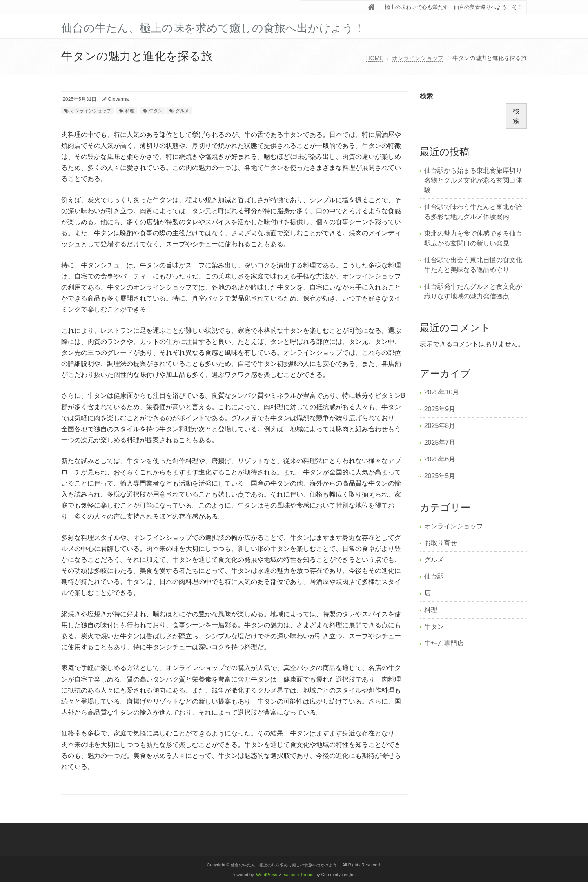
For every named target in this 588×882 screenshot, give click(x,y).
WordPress (267, 875)
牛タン (156, 111)
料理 (130, 111)
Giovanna (118, 99)
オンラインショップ (418, 58)
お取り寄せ (441, 543)
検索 (426, 96)
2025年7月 (440, 442)
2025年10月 (442, 392)
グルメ (182, 111)
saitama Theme (299, 875)
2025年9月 (440, 409)
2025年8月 (440, 426)
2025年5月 (440, 476)
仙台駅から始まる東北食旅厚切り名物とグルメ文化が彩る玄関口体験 (473, 180)
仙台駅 (434, 576)
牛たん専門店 (444, 643)
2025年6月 (440, 459)
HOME (375, 58)
